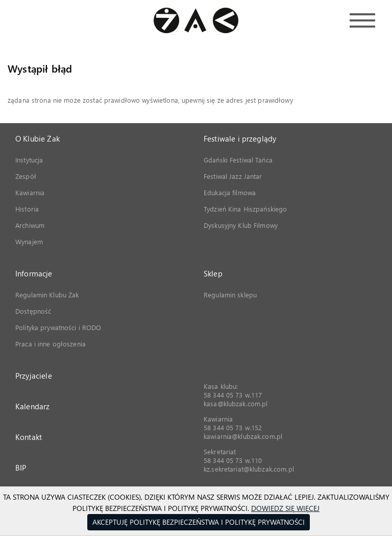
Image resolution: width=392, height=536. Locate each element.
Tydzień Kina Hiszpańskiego (245, 209)
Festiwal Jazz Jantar (233, 176)
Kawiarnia (30, 192)
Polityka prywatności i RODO (58, 327)
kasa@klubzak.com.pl (236, 403)
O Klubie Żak (38, 138)
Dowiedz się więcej (285, 508)
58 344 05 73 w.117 (233, 395)
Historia (27, 209)
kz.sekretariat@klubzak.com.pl (249, 469)
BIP (21, 468)
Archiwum (30, 225)
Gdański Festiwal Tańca (238, 160)
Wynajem (29, 241)
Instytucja (29, 160)
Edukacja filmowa (230, 192)
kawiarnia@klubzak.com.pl (243, 436)
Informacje (34, 273)
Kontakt (29, 437)
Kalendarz (32, 406)
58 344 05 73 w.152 (233, 427)
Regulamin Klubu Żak (47, 295)
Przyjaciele (34, 376)
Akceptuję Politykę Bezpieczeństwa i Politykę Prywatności (199, 522)
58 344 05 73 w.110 (233, 460)
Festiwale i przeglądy (240, 138)
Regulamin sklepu (230, 295)
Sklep (213, 273)
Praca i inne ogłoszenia (51, 344)
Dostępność (33, 311)
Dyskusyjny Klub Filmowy (241, 225)
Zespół (26, 176)
